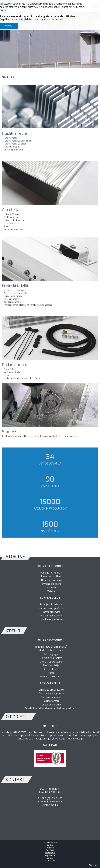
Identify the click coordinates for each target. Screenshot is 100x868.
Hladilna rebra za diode (15, 144)
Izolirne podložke (12, 372)
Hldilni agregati (51, 654)
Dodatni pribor (15, 365)
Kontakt (50, 858)
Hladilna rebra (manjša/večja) (51, 647)
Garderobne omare (13, 296)
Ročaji (6, 226)
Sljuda (7, 375)
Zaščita (51, 591)
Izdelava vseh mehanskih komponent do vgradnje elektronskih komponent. (39, 436)
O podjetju (50, 855)
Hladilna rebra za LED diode (17, 141)
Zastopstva (50, 853)
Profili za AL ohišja (13, 217)
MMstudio (94, 865)
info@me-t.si (51, 805)
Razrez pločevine (51, 612)
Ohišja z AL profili (12, 214)
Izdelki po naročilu (12, 302)
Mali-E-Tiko (8, 77)
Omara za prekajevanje (15, 290)
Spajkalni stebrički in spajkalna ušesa (22, 378)
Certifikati (50, 850)
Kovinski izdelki (15, 286)
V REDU (9, 26)
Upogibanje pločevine (51, 619)
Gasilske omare (11, 299)
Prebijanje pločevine (51, 616)
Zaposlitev (50, 860)
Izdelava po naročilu (13, 150)
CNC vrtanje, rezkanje (51, 580)
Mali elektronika (50, 843)
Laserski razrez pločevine (51, 608)
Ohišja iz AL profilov (51, 658)
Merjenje (51, 588)
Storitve (9, 432)
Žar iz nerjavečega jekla (15, 293)
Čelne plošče (10, 223)
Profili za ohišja (51, 665)
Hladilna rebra (15, 133)
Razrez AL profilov (51, 576)
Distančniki (9, 369)
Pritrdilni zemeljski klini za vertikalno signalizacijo (28, 305)
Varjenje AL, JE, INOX (51, 573)
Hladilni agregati (12, 147)
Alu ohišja (11, 210)
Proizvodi (50, 848)
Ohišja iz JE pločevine (14, 220)
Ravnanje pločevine (51, 584)
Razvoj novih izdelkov (51, 604)
